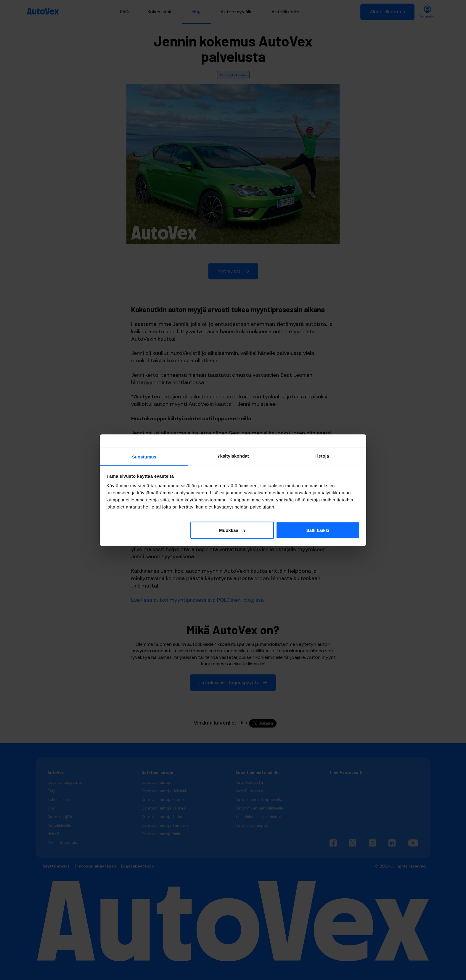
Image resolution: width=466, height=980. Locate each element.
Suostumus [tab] (144, 457)
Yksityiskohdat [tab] (233, 456)
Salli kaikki (318, 530)
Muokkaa (232, 530)
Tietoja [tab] (322, 456)
